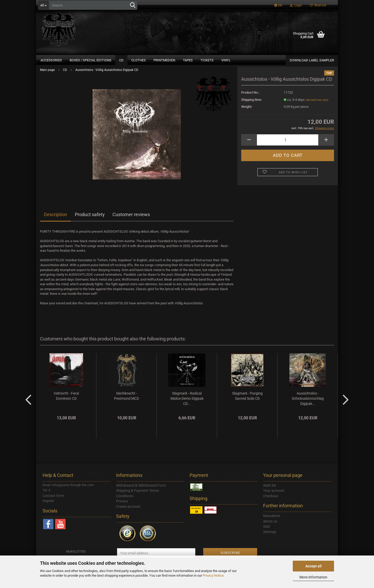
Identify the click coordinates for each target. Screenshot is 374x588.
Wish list (318, 5)
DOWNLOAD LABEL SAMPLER (312, 60)
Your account (274, 496)
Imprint (48, 507)
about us (270, 527)
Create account (128, 512)
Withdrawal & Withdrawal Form (141, 491)
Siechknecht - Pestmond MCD (127, 402)
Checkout (271, 502)
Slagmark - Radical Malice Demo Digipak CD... (187, 404)
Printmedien (164, 60)
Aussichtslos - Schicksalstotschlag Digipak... (308, 404)
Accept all (314, 566)
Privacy (122, 507)
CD (121, 60)
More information (313, 577)
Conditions (125, 502)
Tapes (188, 60)
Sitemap (270, 537)
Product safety (90, 220)
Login (296, 5)
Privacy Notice (213, 575)
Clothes (139, 60)
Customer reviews (131, 220)
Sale (266, 532)
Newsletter (272, 522)
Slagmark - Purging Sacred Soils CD (247, 402)
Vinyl (226, 60)
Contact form (53, 501)
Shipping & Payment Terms (137, 496)
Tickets (207, 60)
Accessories (51, 60)
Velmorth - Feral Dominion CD (66, 402)
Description (55, 220)
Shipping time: (252, 105)
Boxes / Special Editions (91, 60)
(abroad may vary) (317, 106)
